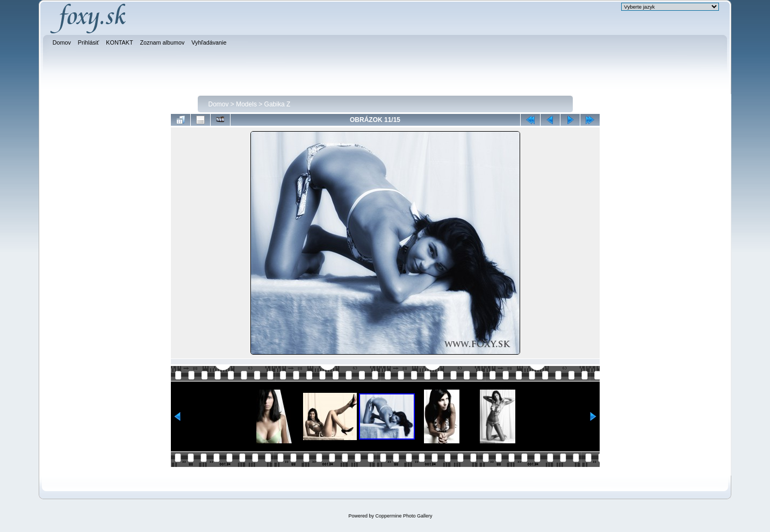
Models (246, 104)
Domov (219, 104)
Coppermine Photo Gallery (404, 516)
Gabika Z (278, 104)
